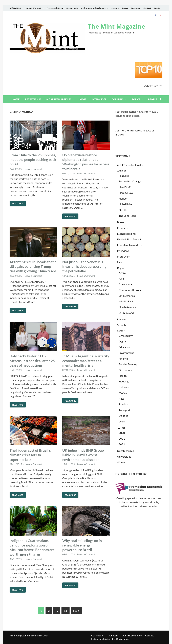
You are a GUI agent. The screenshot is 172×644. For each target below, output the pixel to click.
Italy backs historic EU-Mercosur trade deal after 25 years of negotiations (32, 361)
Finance (123, 358)
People (153, 99)
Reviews (122, 319)
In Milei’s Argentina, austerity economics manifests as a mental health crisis (86, 361)
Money (123, 393)
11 (66, 611)
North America (127, 307)
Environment (126, 353)
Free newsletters (55, 8)
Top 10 (121, 428)
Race (122, 398)
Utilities (123, 416)
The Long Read (127, 216)
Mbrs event (124, 256)
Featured (124, 176)
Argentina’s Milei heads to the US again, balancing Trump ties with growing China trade (33, 266)
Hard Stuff (125, 187)
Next (76, 611)
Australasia (125, 284)
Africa (122, 273)
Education (136, 8)
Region (121, 268)
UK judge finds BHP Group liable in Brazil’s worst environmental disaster (83, 455)
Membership (72, 8)
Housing (124, 381)
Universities (124, 456)
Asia (121, 278)
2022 (122, 444)
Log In (157, 8)
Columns (118, 99)
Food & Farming (128, 364)
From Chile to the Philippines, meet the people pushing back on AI (33, 160)
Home (16, 99)
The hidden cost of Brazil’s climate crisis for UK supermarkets (30, 455)
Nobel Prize (125, 204)
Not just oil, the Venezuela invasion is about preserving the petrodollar (84, 266)
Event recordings (127, 234)
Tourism (123, 404)
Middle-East (126, 301)
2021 (122, 438)
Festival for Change (130, 181)
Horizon (123, 198)
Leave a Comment (33, 169)
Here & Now (126, 193)
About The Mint (34, 8)
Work (122, 421)
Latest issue (33, 99)
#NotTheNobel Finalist (130, 165)
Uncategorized (126, 451)
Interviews (99, 99)
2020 (122, 433)
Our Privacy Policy (132, 636)
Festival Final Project (129, 239)
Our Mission (98, 636)
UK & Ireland (126, 313)
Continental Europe (130, 290)
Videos (121, 462)
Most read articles (59, 99)
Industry (124, 387)
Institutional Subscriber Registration (110, 639)
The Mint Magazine (116, 26)
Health (123, 376)
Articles (122, 171)
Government (126, 370)
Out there (124, 210)
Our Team (113, 636)
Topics (136, 99)
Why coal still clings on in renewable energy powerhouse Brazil (82, 545)
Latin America (127, 296)
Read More (16, 203)
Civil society (126, 336)
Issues (114, 8)
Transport (124, 410)
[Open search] (161, 99)
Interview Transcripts (129, 245)
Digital (123, 341)
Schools (122, 325)
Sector (121, 331)
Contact (147, 8)
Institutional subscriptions (93, 8)
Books (125, 8)
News (83, 99)
